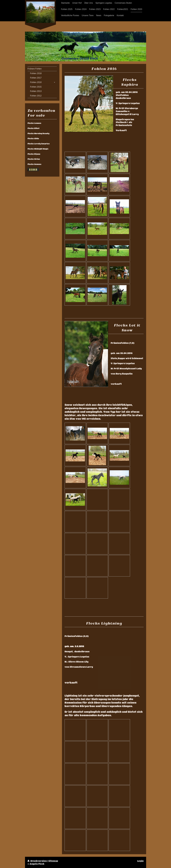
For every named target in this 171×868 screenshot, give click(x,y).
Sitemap (53, 861)
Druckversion (37, 861)
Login (140, 861)
